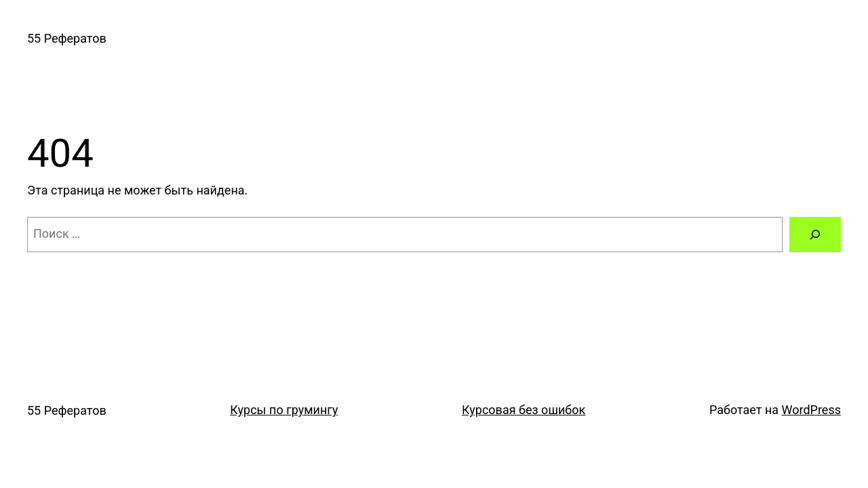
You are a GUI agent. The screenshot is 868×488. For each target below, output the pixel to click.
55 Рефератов (67, 38)
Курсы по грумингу (284, 410)
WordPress (811, 410)
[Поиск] (815, 235)
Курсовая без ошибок (524, 410)
